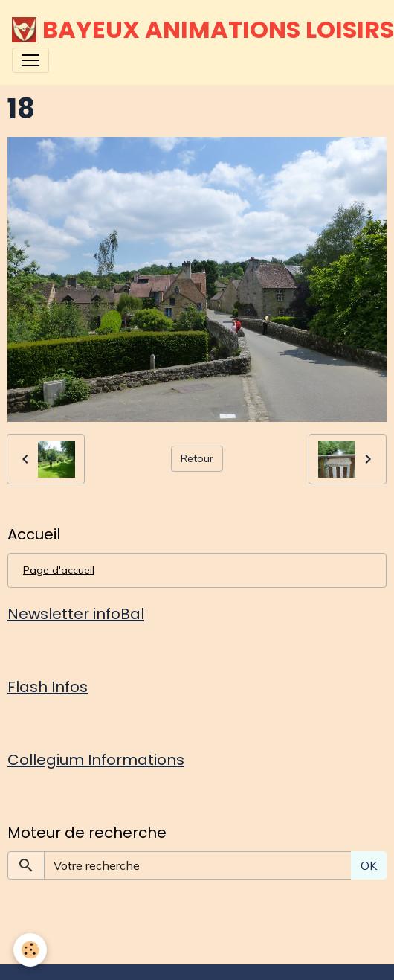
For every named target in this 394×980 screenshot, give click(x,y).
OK (369, 865)
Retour (197, 458)
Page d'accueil (59, 570)
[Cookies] (30, 950)
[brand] (191, 30)
